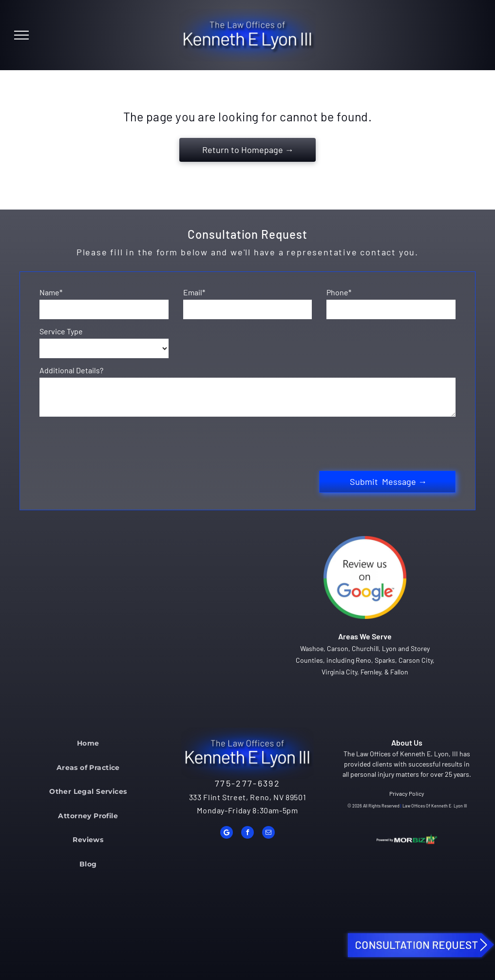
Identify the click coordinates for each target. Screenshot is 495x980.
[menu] (21, 35)
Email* (194, 292)
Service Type (61, 331)
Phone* (339, 292)
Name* (51, 292)
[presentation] (114, 442)
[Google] (227, 834)
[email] (268, 834)
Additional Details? (71, 370)
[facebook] (247, 834)
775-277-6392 (247, 783)
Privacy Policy (407, 793)
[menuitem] (88, 743)
